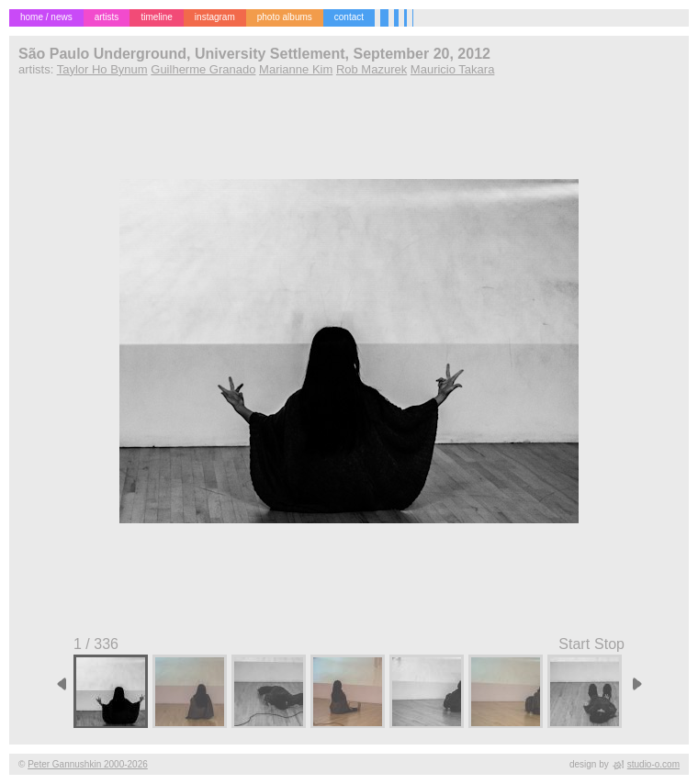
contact (349, 17)
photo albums (285, 17)
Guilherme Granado (203, 69)
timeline (156, 17)
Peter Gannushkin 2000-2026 (88, 764)
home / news (46, 17)
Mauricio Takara (453, 69)
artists (107, 17)
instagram (215, 17)
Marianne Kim (296, 69)
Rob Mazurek (372, 69)
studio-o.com (653, 764)
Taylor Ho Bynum (102, 69)
